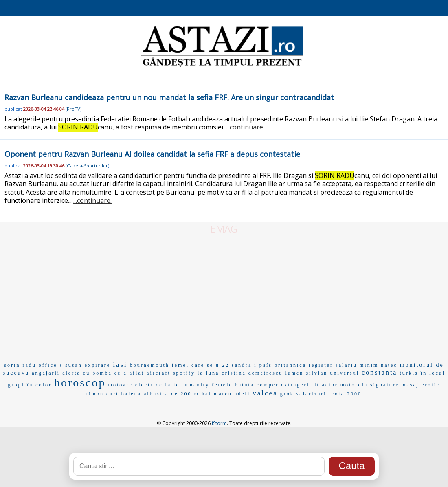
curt (113, 394)
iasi (120, 365)
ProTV (74, 109)
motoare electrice (136, 385)
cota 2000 (347, 394)
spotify (184, 373)
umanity (197, 385)
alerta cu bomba (87, 373)
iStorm (219, 423)
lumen (294, 373)
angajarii (46, 373)
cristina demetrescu (252, 373)
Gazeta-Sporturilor (87, 166)
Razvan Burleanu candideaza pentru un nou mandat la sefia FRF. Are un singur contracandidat (169, 97)
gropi (16, 385)
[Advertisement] (224, 296)
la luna (208, 373)
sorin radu (20, 365)
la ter (174, 385)
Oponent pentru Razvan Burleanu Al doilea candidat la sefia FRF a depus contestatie (152, 154)
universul (345, 373)
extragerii (296, 385)
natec (389, 365)
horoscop (80, 383)
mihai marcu (213, 394)
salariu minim (357, 365)
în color (39, 385)
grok (287, 394)
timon (95, 394)
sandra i (244, 365)
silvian (317, 373)
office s (51, 365)
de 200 (181, 394)
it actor (326, 385)
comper (268, 385)
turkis (409, 373)
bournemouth (150, 365)
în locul (433, 373)
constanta (379, 372)
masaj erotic (421, 385)
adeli (242, 394)
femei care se (193, 365)
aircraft (159, 373)
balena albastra (145, 394)
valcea (265, 393)
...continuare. (245, 127)
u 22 (223, 365)
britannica (290, 365)
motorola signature (370, 385)
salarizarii (313, 394)
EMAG (224, 229)
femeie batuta (233, 385)
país (266, 365)
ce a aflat (129, 373)
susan (74, 365)
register (321, 365)
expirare (98, 365)
